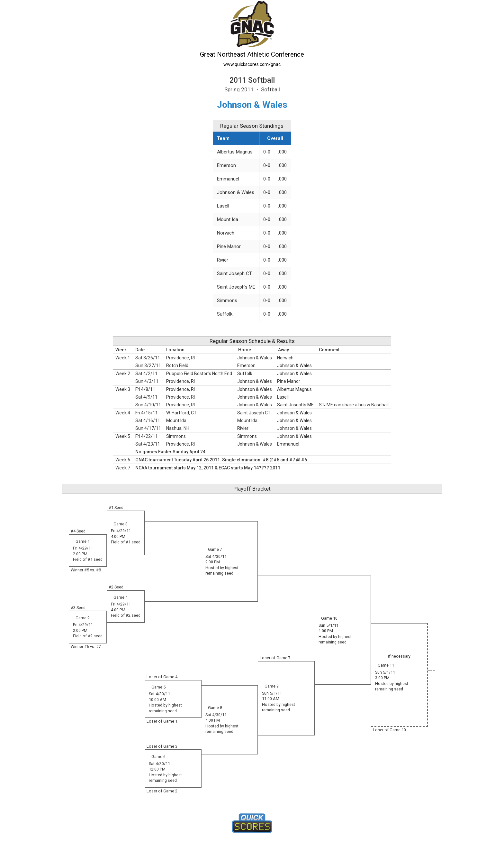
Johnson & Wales (236, 192)
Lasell (223, 206)
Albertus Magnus (235, 152)
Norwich (226, 233)
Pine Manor (229, 246)
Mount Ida (228, 219)
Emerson (226, 165)
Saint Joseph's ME (236, 287)
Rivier (223, 260)
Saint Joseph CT (234, 273)
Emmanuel (228, 179)
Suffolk (225, 314)
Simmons (227, 300)
